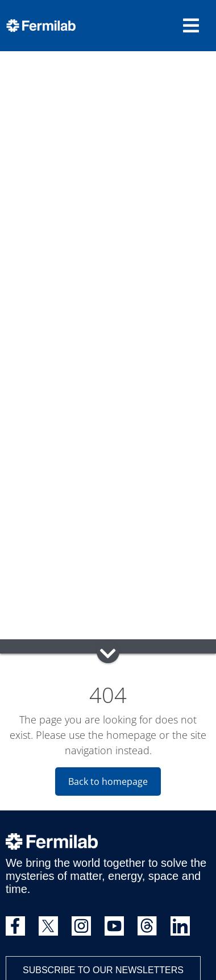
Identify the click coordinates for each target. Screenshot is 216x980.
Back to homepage (108, 781)
